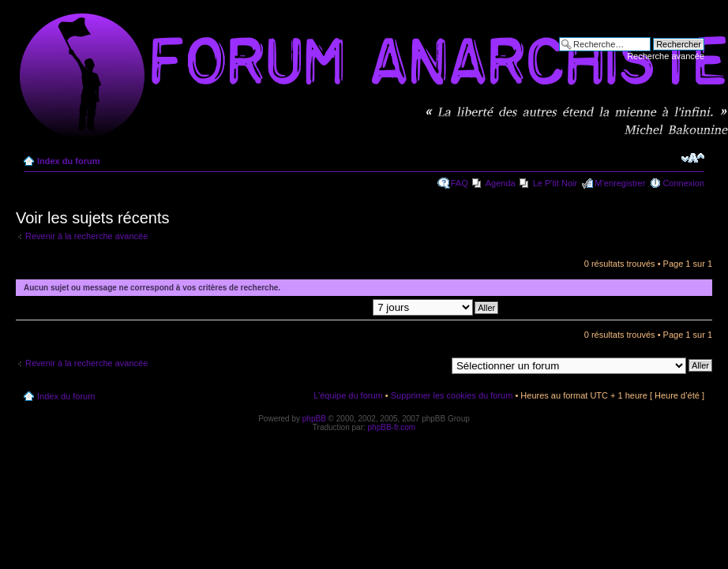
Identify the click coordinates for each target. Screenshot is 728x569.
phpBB (314, 419)
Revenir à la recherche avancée (86, 236)
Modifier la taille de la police (693, 158)
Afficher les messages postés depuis (351, 307)
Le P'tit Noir (555, 183)
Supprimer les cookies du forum (452, 395)
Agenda (501, 183)
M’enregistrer (620, 183)
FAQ (460, 183)
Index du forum (68, 161)
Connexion (683, 183)
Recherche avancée (666, 56)
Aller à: (432, 365)
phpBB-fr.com (392, 427)
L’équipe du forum (348, 395)
